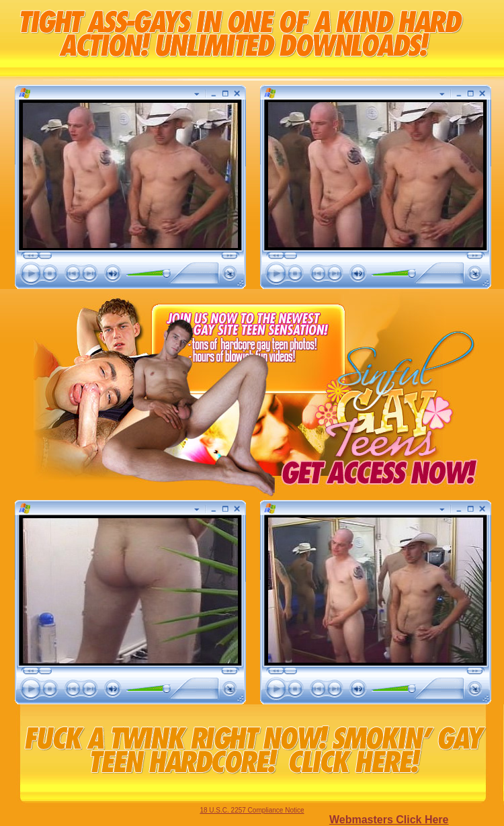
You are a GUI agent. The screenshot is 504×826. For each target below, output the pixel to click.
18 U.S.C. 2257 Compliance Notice (252, 810)
